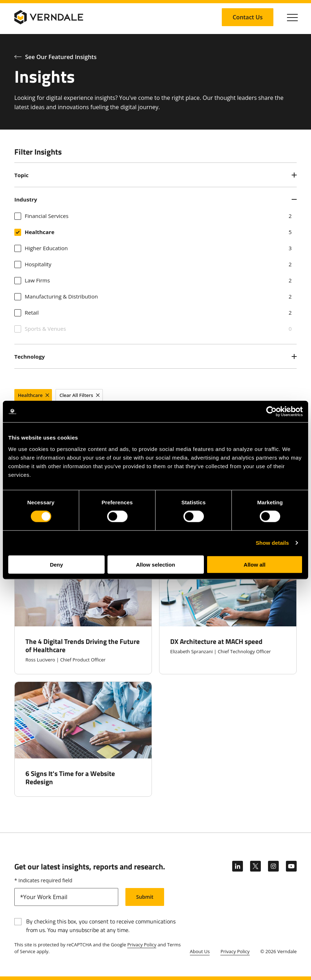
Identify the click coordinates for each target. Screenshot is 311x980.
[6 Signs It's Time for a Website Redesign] (83, 739)
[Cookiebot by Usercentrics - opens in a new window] (271, 412)
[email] (66, 897)
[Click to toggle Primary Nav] (292, 17)
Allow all (255, 564)
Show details (272, 543)
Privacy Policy (142, 945)
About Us (200, 951)
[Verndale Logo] (49, 17)
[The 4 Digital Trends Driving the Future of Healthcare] (83, 612)
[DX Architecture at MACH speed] (228, 612)
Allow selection (155, 564)
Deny (56, 564)
